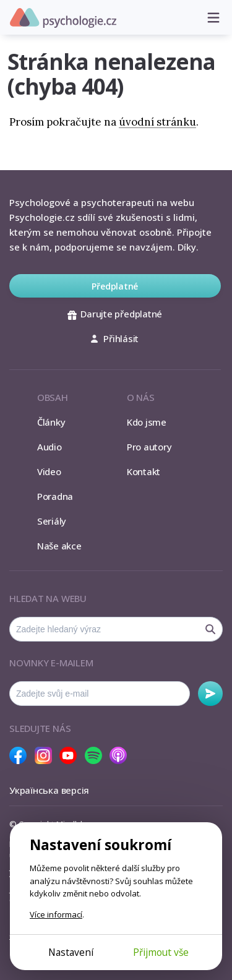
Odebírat (210, 694)
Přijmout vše (161, 952)
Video (49, 471)
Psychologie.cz (63, 18)
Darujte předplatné (115, 314)
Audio (49, 447)
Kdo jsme (147, 422)
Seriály (52, 521)
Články (51, 422)
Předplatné (115, 286)
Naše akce (59, 546)
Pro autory (149, 447)
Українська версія (49, 790)
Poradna (55, 496)
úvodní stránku (157, 122)
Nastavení (71, 952)
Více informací (56, 914)
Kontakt (144, 471)
